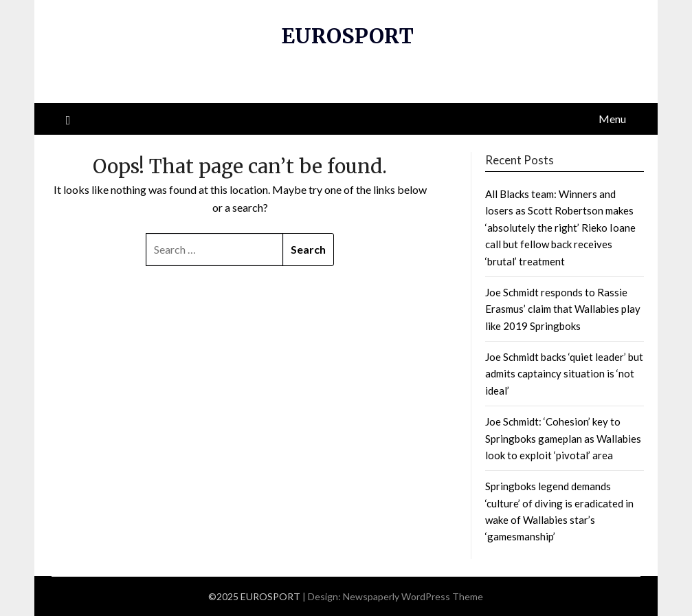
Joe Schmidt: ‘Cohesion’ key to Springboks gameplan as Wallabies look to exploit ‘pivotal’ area (563, 438)
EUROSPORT (347, 36)
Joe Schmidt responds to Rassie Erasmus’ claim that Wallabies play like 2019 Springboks (563, 309)
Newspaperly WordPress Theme (413, 596)
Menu (612, 119)
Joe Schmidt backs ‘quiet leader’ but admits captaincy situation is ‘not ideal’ (564, 374)
